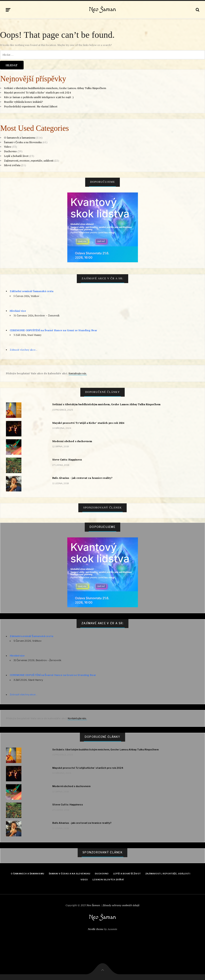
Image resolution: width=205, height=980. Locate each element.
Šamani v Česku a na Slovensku (23, 142)
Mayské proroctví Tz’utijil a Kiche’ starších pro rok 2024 (38, 92)
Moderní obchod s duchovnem (72, 441)
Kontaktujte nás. (78, 373)
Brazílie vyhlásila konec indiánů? (23, 102)
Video (8, 147)
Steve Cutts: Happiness (67, 460)
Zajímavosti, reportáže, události (168, 874)
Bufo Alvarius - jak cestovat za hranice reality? (82, 478)
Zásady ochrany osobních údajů (121, 905)
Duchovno (10, 151)
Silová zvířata (12, 165)
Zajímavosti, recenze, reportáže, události (29, 161)
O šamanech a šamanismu (20, 138)
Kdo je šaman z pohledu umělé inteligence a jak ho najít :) (39, 97)
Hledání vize (18, 311)
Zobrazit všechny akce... (24, 350)
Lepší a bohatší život (16, 156)
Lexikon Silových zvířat (108, 880)
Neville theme (96, 929)
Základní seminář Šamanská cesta (32, 291)
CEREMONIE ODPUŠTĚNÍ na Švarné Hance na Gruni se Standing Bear (53, 330)
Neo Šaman (102, 10)
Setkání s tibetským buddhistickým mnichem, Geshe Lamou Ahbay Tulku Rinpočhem (55, 88)
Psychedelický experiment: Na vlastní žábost (31, 106)
